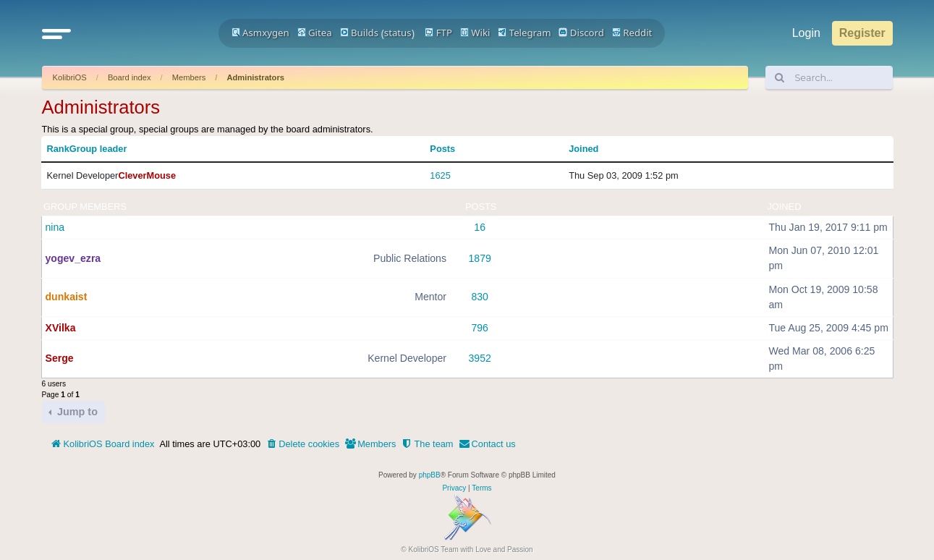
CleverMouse (147, 175)
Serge (60, 358)
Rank (58, 149)
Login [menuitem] (806, 33)
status (398, 33)
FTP (438, 33)
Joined (583, 149)
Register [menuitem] (862, 33)
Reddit (632, 33)
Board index (130, 77)
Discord (581, 33)
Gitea (315, 33)
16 (480, 227)
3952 (480, 358)
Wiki (475, 33)
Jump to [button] (76, 412)
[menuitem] (302, 444)
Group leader (98, 149)
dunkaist (67, 297)
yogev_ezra (73, 258)
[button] (56, 33)
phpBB (430, 475)
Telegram (524, 33)
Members (189, 77)
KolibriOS (70, 77)
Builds (359, 33)
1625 (440, 175)
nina (55, 227)
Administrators (255, 77)
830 (480, 297)
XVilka (61, 328)
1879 (480, 258)
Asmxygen (260, 33)
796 (480, 328)
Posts (442, 149)
